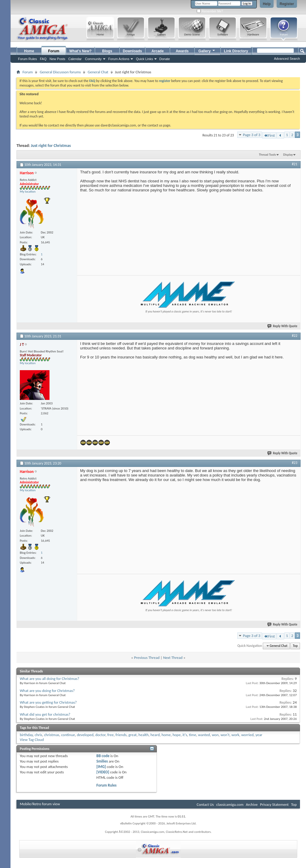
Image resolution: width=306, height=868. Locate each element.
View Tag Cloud (32, 740)
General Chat (98, 72)
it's (185, 735)
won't (225, 735)
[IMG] (101, 767)
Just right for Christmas (51, 146)
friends (121, 735)
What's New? (80, 51)
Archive (252, 804)
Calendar (75, 59)
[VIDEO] (103, 772)
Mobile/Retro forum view (40, 804)
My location (28, 192)
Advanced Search (287, 59)
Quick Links (144, 59)
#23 (295, 463)
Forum (54, 51)
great (132, 735)
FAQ (43, 59)
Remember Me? (210, 11)
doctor (100, 735)
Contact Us (205, 804)
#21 (295, 164)
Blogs (107, 51)
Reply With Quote (283, 326)
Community (93, 59)
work (235, 735)
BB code (103, 756)
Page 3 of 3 (252, 135)
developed (85, 735)
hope (177, 735)
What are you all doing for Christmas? (49, 679)
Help (267, 4)
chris (39, 735)
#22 (295, 336)
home (166, 735)
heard (155, 735)
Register (287, 4)
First (269, 135)
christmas (52, 735)
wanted (204, 735)
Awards (182, 51)
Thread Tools (267, 155)
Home (29, 51)
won (215, 735)
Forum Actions (119, 59)
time (193, 735)
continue (68, 735)
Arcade (158, 51)
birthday (26, 735)
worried (247, 735)
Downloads (132, 51)
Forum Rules (106, 785)
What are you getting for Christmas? (48, 702)
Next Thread (173, 658)
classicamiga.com (230, 804)
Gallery (207, 50)
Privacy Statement (274, 804)
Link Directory (236, 51)
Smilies (102, 761)
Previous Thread (147, 658)
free (111, 735)
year (259, 735)
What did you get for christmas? (45, 714)
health (144, 735)
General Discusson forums (60, 72)
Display (288, 155)
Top (295, 646)
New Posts (57, 59)
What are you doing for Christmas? (47, 691)
